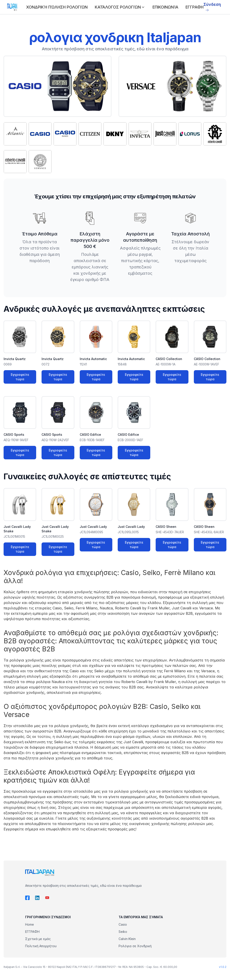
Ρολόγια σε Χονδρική (135, 946)
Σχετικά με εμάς (38, 939)
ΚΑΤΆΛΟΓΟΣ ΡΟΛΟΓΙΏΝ (120, 7)
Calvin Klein (127, 939)
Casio (123, 924)
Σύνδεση (212, 7)
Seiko (123, 932)
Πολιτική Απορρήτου (41, 946)
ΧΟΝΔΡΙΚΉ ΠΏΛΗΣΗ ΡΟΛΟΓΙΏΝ (57, 7)
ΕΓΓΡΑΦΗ (195, 7)
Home (30, 924)
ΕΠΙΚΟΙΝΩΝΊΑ (165, 7)
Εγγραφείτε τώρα (20, 377)
